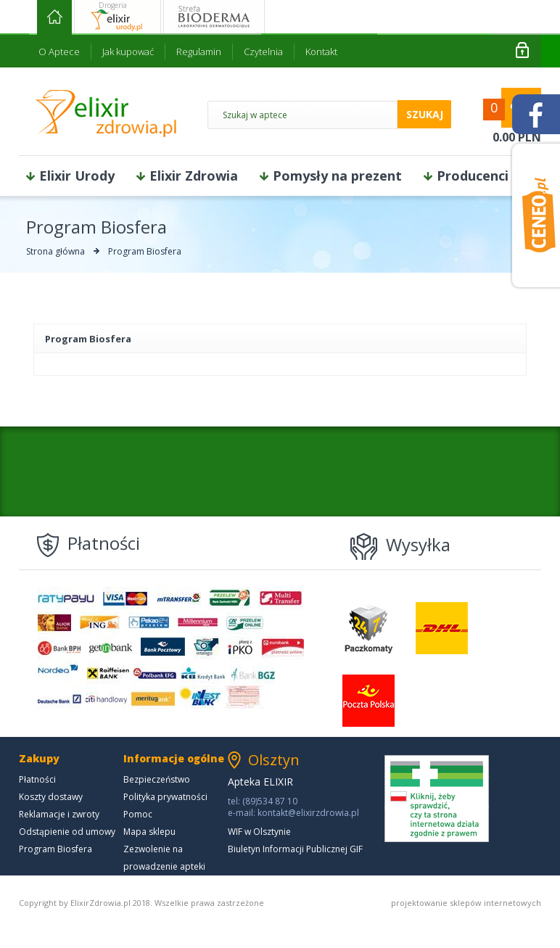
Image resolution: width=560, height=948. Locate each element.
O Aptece (59, 51)
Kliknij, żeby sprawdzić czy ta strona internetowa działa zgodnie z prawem (437, 799)
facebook (536, 114)
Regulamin (199, 51)
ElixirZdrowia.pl (106, 113)
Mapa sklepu (149, 832)
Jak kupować (128, 51)
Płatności (37, 779)
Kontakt (321, 51)
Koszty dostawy (51, 797)
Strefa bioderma (214, 17)
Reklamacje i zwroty (59, 814)
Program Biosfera (55, 849)
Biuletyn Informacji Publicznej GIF (295, 849)
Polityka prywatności (165, 797)
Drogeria (113, 5)
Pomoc (138, 814)
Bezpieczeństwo (157, 779)
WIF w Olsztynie (259, 832)
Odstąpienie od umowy (67, 832)
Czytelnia (263, 51)
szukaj (425, 114)
